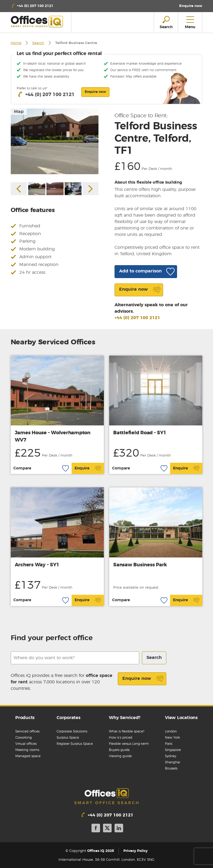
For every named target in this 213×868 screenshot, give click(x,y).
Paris (169, 744)
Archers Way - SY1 (37, 565)
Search (38, 43)
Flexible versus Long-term (129, 744)
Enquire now (143, 679)
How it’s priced (121, 738)
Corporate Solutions (72, 731)
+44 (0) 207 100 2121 (137, 318)
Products (25, 718)
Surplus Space (68, 738)
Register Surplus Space (75, 744)
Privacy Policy (135, 851)
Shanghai (172, 762)
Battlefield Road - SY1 (140, 433)
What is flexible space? (127, 731)
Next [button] (90, 189)
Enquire (88, 468)
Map (19, 112)
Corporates (69, 718)
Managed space (28, 756)
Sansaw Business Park (140, 565)
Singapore (173, 750)
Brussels (171, 768)
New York (172, 738)
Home (16, 43)
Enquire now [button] (95, 92)
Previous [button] (19, 189)
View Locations (181, 718)
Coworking (24, 738)
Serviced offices (27, 731)
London (171, 731)
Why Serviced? (125, 718)
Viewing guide (120, 756)
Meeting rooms (27, 750)
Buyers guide (119, 750)
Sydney (171, 756)
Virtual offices (26, 744)
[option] (55, 141)
